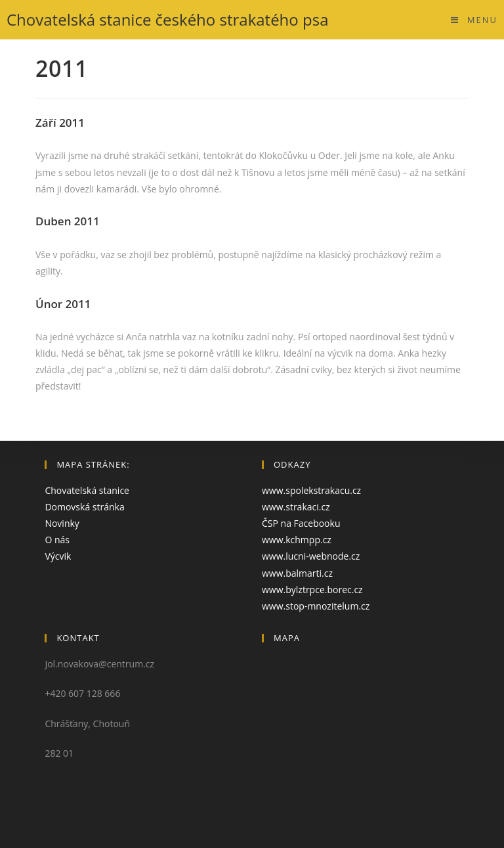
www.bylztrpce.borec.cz (312, 590)
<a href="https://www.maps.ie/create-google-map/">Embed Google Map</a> (361, 721)
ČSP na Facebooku (301, 523)
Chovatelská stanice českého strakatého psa (167, 19)
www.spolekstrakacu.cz (311, 490)
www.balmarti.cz (297, 573)
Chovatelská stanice (87, 490)
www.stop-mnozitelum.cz (316, 606)
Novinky (62, 523)
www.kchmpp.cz (297, 540)
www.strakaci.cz (296, 507)
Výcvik (58, 556)
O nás (57, 540)
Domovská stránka (84, 507)
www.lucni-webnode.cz (311, 556)
